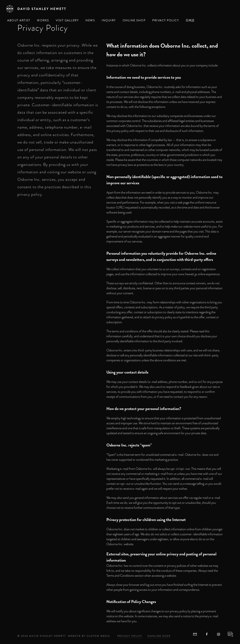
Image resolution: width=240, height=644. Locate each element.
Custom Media (98, 636)
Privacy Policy (166, 20)
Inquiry (109, 20)
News (90, 20)
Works (43, 20)
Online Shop (134, 20)
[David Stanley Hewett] (36, 9)
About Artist (19, 20)
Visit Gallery (67, 20)
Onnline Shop (159, 636)
